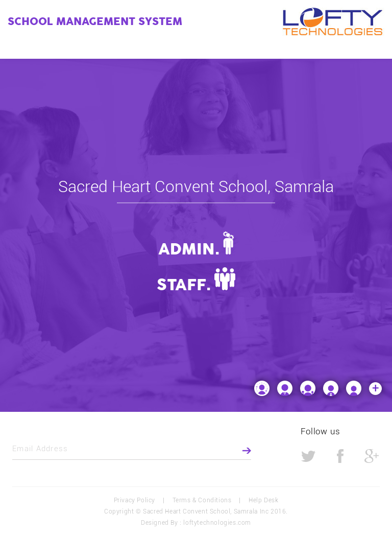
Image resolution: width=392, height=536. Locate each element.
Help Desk (263, 500)
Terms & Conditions (202, 500)
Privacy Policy (134, 500)
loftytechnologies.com (217, 523)
